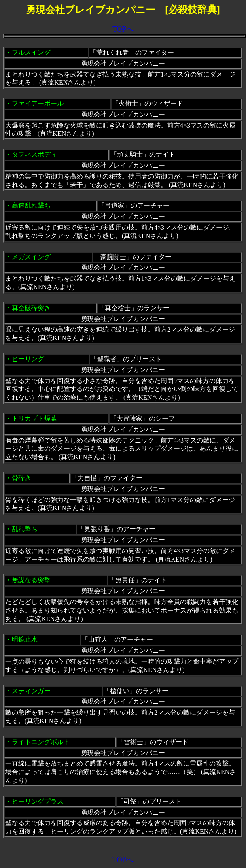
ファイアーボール (38, 103)
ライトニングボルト (41, 742)
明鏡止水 (25, 639)
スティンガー (31, 691)
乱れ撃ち (25, 529)
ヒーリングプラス (38, 801)
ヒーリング (28, 359)
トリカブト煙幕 (34, 418)
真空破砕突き (31, 308)
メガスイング (31, 257)
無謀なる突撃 (31, 580)
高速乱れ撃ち (31, 205)
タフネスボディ (34, 154)
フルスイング (31, 52)
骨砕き (21, 478)
